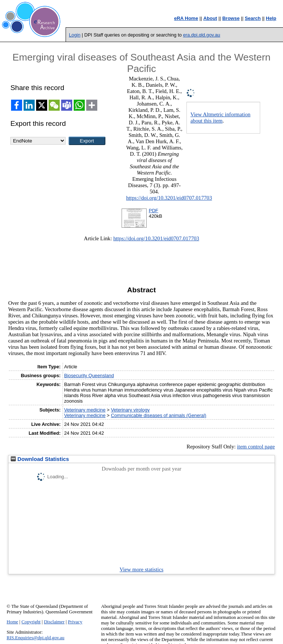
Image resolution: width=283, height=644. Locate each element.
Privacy (75, 622)
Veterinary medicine (85, 410)
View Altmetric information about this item (221, 118)
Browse (231, 18)
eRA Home (186, 18)
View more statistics (142, 569)
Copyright (31, 622)
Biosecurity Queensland (89, 376)
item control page (256, 447)
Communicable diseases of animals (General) (159, 415)
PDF (154, 211)
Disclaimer (54, 622)
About (210, 18)
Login (75, 35)
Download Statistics (40, 459)
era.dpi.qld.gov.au (202, 35)
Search (253, 18)
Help (271, 18)
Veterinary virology (130, 410)
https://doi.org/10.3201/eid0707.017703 (169, 198)
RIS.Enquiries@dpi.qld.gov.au (36, 638)
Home (12, 622)
